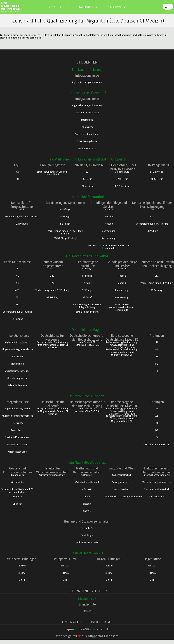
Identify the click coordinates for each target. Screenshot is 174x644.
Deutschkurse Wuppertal (87, 396)
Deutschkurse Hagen (87, 330)
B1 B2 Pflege (157, 172)
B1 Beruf (87, 283)
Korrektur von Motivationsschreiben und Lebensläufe (109, 247)
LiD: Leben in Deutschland (157, 445)
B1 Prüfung (17, 319)
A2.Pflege (65, 209)
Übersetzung (109, 231)
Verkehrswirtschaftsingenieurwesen (122, 497)
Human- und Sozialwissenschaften (87, 521)
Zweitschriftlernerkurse (87, 134)
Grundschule (87, 604)
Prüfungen (157, 336)
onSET (22, 580)
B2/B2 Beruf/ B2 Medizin (87, 165)
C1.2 (152, 217)
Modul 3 (109, 224)
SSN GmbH (114, 7)
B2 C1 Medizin (122, 186)
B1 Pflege (65, 217)
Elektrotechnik (157, 497)
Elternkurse (87, 120)
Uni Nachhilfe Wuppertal (87, 462)
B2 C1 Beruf (122, 179)
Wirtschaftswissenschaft (52, 475)
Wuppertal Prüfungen (22, 559)
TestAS (22, 573)
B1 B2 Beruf (157, 179)
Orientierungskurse (87, 141)
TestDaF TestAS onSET (87, 553)
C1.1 (152, 209)
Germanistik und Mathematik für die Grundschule (17, 491)
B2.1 (52, 269)
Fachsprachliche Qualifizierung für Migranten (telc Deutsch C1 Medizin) (52, 345)
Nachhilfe (86, 7)
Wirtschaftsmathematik (87, 482)
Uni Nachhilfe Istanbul (87, 197)
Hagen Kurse (152, 559)
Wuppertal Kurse (65, 559)
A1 (157, 342)
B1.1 (17, 297)
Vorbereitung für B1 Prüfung (17, 312)
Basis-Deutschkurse (17, 262)
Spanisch (17, 504)
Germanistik (17, 482)
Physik (87, 497)
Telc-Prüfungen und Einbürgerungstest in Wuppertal (87, 159)
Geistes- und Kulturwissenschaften (17, 470)
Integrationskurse (87, 76)
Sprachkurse (58, 7)
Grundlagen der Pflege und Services (109, 205)
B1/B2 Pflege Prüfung (65, 238)
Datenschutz (101, 629)
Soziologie (87, 535)
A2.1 (17, 283)
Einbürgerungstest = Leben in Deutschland (52, 173)
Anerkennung (109, 238)
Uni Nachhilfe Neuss (87, 70)
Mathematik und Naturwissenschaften (87, 470)
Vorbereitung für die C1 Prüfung (152, 224)
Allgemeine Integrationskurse (87, 82)
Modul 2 (109, 217)
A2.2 (17, 290)
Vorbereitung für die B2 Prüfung (22, 217)
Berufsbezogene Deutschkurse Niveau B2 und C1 (122, 340)
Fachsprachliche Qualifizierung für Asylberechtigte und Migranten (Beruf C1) (122, 352)
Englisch (17, 497)
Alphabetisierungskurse (87, 113)
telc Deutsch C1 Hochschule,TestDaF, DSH (87, 344)
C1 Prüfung (152, 231)
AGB (86, 629)
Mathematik (87, 475)
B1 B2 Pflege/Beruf (157, 165)
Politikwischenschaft (87, 542)
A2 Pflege (87, 269)
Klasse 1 (87, 611)
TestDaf (22, 566)
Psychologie (87, 528)
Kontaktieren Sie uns (97, 35)
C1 (157, 371)
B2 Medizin (87, 186)
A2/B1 (17, 165)
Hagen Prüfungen (109, 559)
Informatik (87, 489)
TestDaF (65, 566)
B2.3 (52, 283)
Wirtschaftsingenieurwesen (157, 482)
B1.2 (17, 305)
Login (168, 7)
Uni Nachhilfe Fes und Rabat (87, 256)
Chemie (87, 511)
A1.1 (17, 269)
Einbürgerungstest (52, 165)
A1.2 (17, 276)
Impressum (72, 629)
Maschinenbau (122, 489)
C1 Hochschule (122, 172)
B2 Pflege (65, 224)
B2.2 (22, 209)
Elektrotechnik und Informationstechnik (157, 470)
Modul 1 (109, 209)
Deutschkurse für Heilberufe (52, 338)
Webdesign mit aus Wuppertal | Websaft (87, 636)
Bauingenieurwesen (122, 482)
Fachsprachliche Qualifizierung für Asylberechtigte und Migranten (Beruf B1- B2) (122, 345)
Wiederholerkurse (87, 149)
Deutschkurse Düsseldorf (87, 93)
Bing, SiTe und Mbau (122, 468)
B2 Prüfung (22, 224)
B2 (87, 172)
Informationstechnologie (157, 475)
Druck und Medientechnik (157, 489)
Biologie (87, 504)
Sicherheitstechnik (122, 475)
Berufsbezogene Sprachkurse (65, 203)
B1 (17, 179)
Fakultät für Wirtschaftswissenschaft (52, 470)
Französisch (17, 475)
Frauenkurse (87, 127)
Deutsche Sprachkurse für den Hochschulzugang (152, 205)
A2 (17, 172)
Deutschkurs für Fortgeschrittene (22, 205)
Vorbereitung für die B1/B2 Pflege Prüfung (65, 232)
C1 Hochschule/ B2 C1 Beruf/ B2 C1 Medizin (122, 167)
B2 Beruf (87, 179)
